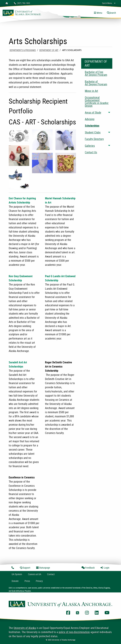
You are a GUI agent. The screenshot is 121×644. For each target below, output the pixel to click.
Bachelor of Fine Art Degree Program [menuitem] (96, 73)
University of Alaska (25, 628)
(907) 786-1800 (22, 3)
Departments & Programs (23, 50)
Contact (51, 574)
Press (27, 581)
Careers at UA (35, 574)
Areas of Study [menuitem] (93, 112)
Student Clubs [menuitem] (93, 132)
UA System (17, 574)
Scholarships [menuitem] (92, 126)
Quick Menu (107, 3)
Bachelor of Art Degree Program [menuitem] (96, 83)
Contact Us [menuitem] (91, 152)
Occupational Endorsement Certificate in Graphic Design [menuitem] (97, 102)
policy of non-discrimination (74, 632)
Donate (15, 581)
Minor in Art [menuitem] (91, 91)
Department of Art (49, 50)
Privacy (39, 581)
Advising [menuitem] (90, 119)
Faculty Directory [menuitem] (94, 139)
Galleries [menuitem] (90, 146)
